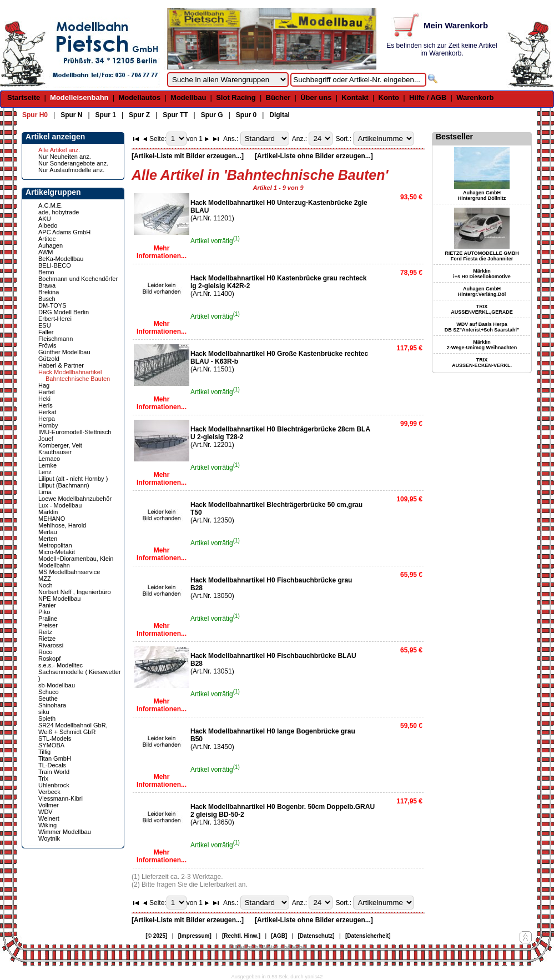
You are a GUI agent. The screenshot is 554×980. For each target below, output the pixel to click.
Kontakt (355, 97)
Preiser (48, 625)
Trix (43, 778)
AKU (45, 219)
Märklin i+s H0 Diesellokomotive (482, 274)
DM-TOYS (52, 305)
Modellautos (139, 97)
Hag (44, 385)
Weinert (49, 818)
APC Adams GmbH (64, 232)
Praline (48, 619)
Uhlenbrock (54, 785)
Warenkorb (475, 97)
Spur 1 (106, 115)
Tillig (44, 752)
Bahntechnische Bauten (78, 379)
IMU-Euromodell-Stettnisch (75, 432)
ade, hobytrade (59, 212)
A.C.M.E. (51, 205)
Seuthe (48, 698)
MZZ (45, 579)
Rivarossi (51, 645)
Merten (48, 539)
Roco (46, 652)
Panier (47, 605)
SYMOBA (51, 745)
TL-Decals (52, 765)
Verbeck (49, 792)
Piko (44, 612)
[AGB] (279, 936)
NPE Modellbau (59, 599)
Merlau (48, 532)
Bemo (46, 272)
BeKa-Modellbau (61, 259)
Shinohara (52, 705)
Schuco (49, 692)
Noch (46, 585)
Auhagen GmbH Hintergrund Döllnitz (482, 195)
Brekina (49, 292)
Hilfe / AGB (428, 97)
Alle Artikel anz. (59, 150)
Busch (47, 299)
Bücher (278, 97)
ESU (45, 325)
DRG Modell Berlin (64, 312)
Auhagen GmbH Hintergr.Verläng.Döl (482, 292)
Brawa (47, 285)
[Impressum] (195, 936)
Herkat (47, 412)
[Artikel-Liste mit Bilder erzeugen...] (188, 156)
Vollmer (49, 805)
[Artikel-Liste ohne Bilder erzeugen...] (314, 156)
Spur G (212, 115)
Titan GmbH (55, 758)
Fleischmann (56, 339)
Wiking (47, 825)
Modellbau (188, 97)
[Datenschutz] (316, 936)
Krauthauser (55, 452)
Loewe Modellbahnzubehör (75, 499)
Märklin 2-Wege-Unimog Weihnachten (482, 345)
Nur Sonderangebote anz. (73, 163)
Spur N (71, 115)
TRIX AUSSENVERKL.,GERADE (482, 309)
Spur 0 (246, 115)
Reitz (45, 632)
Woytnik (49, 838)
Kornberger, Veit (60, 445)
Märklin (48, 512)
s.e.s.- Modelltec (61, 665)
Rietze (47, 639)
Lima (45, 492)
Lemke (47, 465)
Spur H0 (35, 115)
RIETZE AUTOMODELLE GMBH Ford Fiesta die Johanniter (482, 256)
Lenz (45, 472)
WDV (46, 812)
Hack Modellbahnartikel (70, 372)
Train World (54, 772)
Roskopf (49, 659)
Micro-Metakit (57, 552)
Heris (46, 405)
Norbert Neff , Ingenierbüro (75, 592)
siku (44, 712)
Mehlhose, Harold (62, 525)
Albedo (48, 225)
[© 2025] (156, 936)
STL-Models (55, 738)
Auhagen (51, 245)
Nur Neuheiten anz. (65, 157)
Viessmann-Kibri (61, 798)
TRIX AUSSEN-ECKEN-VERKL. (482, 363)
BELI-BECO (55, 265)
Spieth (47, 718)
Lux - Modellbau (60, 505)
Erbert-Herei (55, 319)
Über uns (316, 97)
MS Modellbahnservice (69, 572)
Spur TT (175, 115)
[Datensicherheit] (368, 936)
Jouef (46, 439)
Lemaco (49, 459)
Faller (46, 332)
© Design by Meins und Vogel (268, 948)
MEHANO (52, 519)
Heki (44, 399)
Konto (389, 97)
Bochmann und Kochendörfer (78, 279)
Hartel (46, 392)
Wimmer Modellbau (65, 832)
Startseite (24, 97)
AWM (46, 252)
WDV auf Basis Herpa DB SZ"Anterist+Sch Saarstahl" (482, 327)
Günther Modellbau (64, 352)
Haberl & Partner (61, 365)
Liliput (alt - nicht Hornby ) (73, 479)
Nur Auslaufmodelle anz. (71, 170)
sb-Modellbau (57, 685)
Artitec (47, 239)
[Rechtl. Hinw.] (241, 936)
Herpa (47, 419)
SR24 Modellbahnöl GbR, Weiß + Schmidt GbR (73, 728)
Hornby (48, 425)
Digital (279, 115)
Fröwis (47, 345)
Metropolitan (55, 545)
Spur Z (139, 115)
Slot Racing (236, 97)
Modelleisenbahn (79, 97)
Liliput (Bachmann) (64, 485)
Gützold (49, 359)
